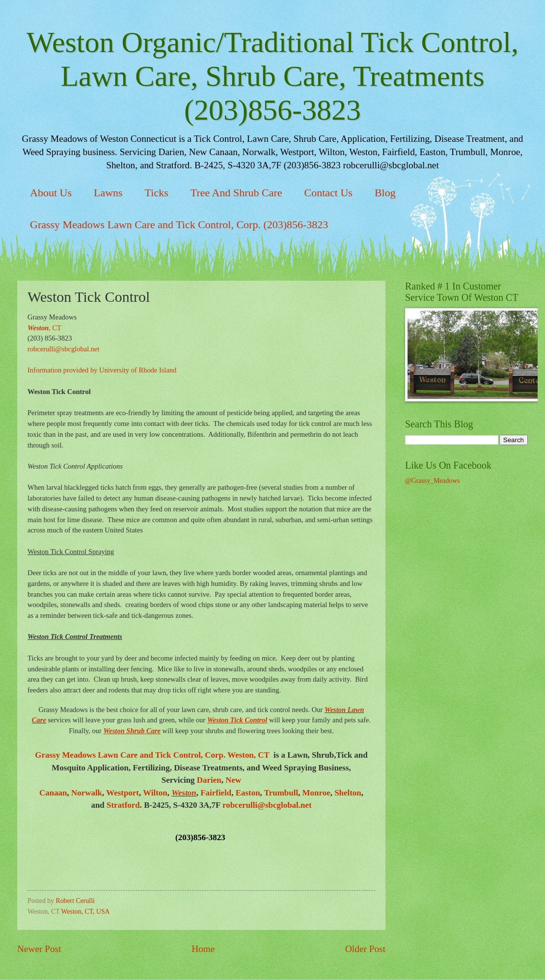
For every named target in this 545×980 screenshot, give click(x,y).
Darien (209, 780)
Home (203, 949)
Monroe (316, 793)
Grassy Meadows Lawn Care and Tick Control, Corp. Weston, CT (153, 755)
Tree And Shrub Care (236, 193)
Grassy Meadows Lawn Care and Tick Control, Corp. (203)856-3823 (179, 225)
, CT (44, 328)
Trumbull (281, 793)
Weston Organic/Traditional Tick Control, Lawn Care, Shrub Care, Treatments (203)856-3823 (272, 76)
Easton (248, 793)
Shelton (348, 793)
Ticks (157, 193)
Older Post (365, 949)
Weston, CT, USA (86, 912)
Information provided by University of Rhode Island (102, 370)
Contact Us (328, 193)
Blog (385, 193)
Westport (123, 793)
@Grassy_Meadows (433, 481)
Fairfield (216, 793)
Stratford (123, 805)
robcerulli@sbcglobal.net (63, 349)
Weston (184, 793)
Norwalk (87, 793)
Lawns (108, 193)
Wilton (155, 793)
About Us (51, 193)
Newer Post (39, 949)
